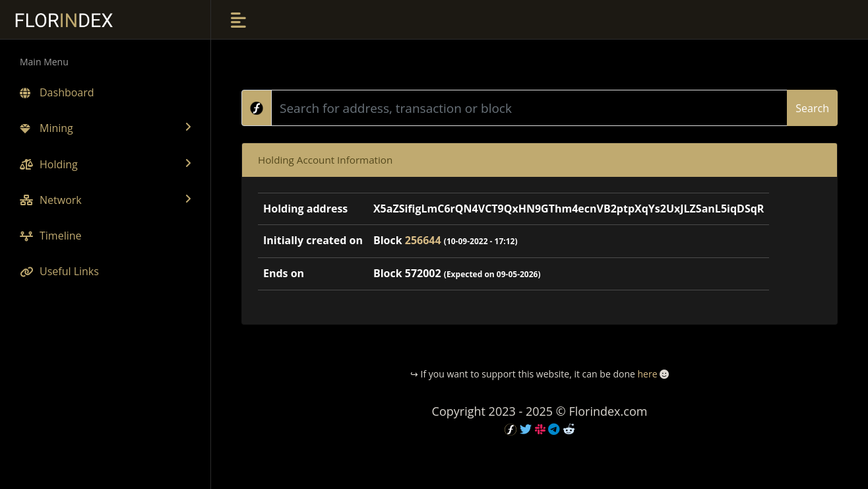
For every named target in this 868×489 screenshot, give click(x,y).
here (647, 374)
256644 (423, 240)
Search (812, 108)
